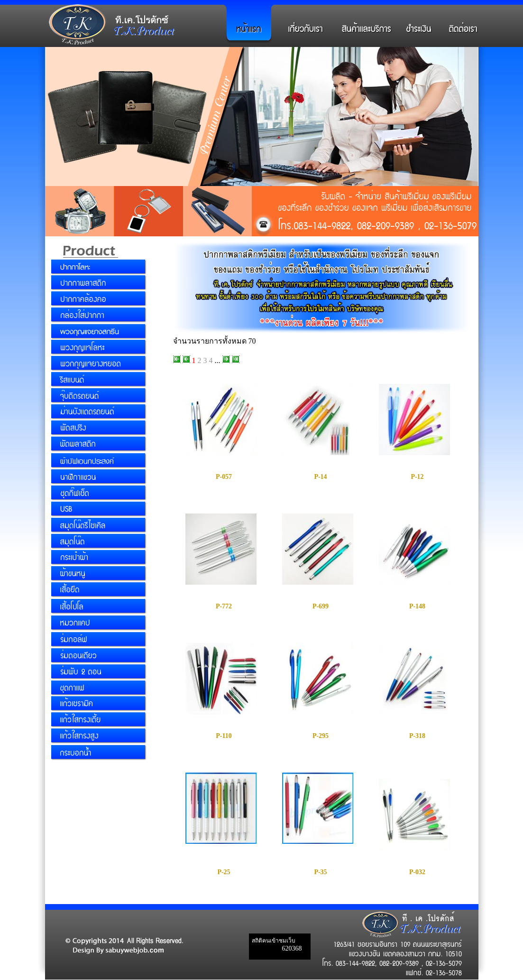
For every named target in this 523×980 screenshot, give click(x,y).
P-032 (417, 872)
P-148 (417, 606)
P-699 (321, 606)
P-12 (417, 477)
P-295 (321, 736)
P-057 (224, 477)
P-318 (417, 736)
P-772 (224, 606)
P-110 (224, 736)
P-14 (320, 477)
